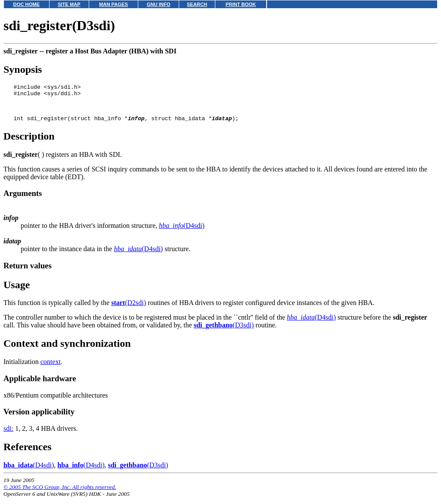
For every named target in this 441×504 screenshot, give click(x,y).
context (51, 368)
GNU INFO (159, 4)
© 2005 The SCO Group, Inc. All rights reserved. (60, 493)
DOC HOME (27, 4)
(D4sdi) (182, 232)
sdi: (8, 435)
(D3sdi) (224, 331)
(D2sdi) (129, 309)
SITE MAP (69, 4)
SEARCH (197, 4)
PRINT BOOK (241, 4)
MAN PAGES (113, 4)
